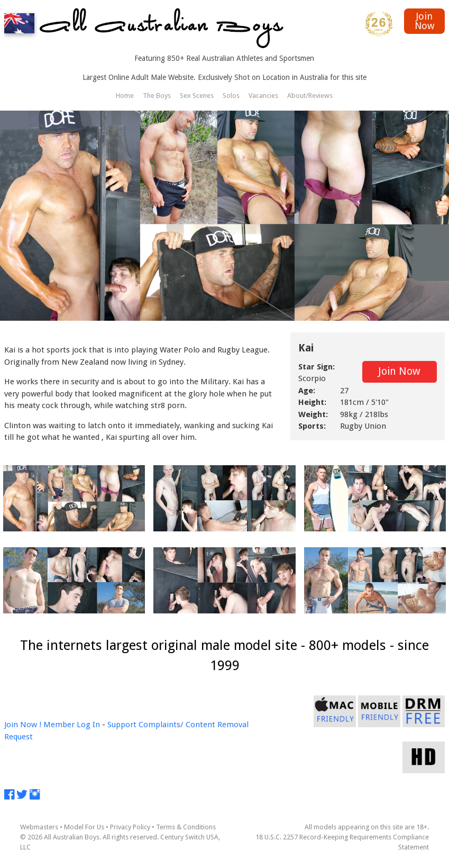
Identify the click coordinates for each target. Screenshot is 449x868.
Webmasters (39, 827)
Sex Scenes (197, 96)
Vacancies (263, 96)
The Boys (157, 96)
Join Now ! (23, 725)
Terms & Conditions (186, 827)
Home (125, 96)
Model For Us (84, 827)
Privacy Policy (130, 827)
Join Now (424, 21)
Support (122, 725)
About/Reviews (310, 96)
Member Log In (72, 725)
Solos (231, 96)
